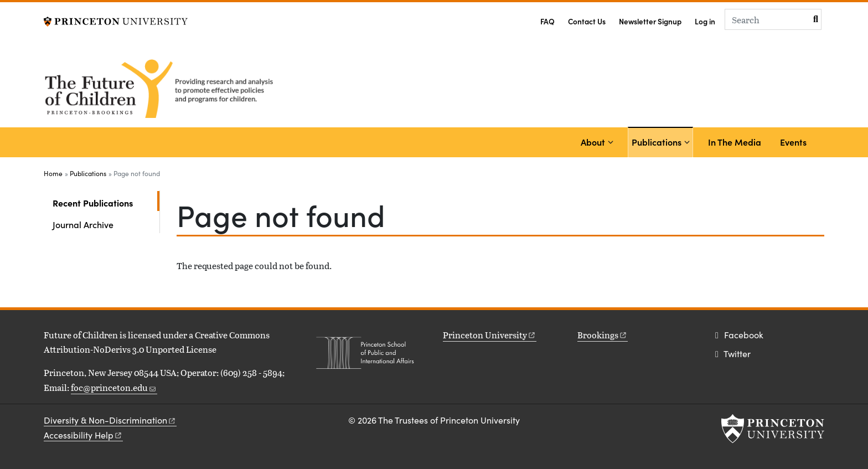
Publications (658, 141)
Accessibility (83, 435)
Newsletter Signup (650, 21)
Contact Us (587, 21)
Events (793, 142)
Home (53, 173)
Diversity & (110, 420)
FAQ (547, 21)
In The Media (735, 142)
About (593, 142)
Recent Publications (106, 202)
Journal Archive (83, 224)
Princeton (490, 335)
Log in (705, 21)
